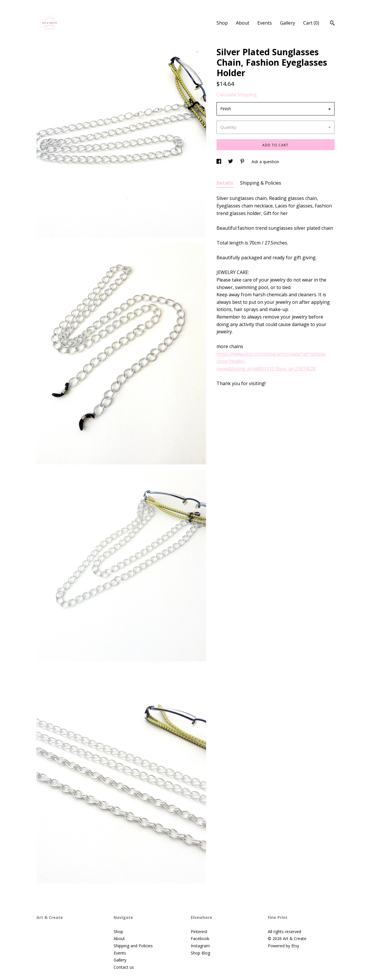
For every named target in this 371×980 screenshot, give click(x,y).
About (243, 23)
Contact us (124, 967)
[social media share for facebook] (219, 162)
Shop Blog (200, 953)
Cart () (311, 23)
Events (265, 23)
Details (225, 183)
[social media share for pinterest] (243, 162)
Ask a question (265, 162)
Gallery (288, 23)
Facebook (200, 938)
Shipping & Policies (261, 183)
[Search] (332, 24)
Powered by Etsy (283, 946)
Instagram (200, 946)
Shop (222, 23)
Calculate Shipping (237, 95)
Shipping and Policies (133, 946)
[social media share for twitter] (231, 162)
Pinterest (199, 932)
